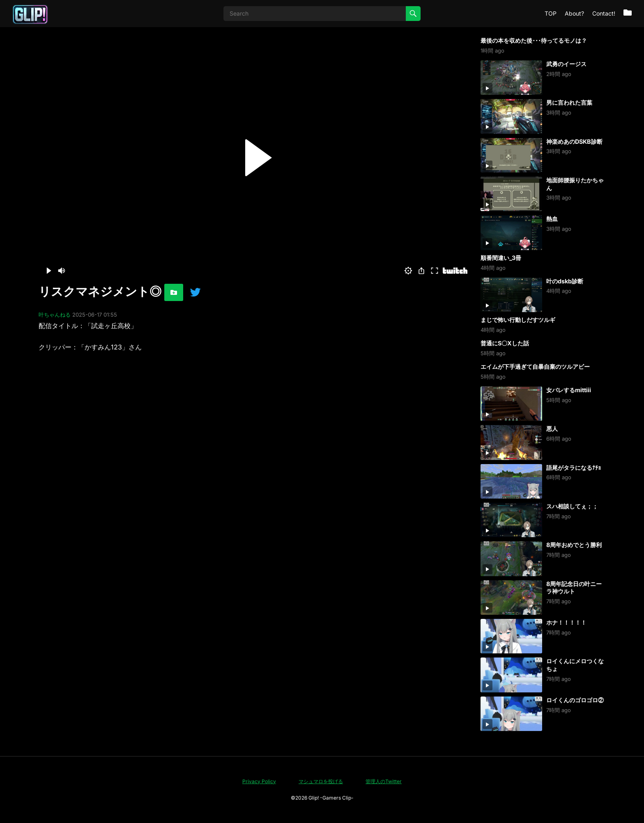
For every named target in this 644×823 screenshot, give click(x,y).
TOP (551, 13)
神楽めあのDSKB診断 (574, 141)
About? (574, 13)
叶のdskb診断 (565, 281)
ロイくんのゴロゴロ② (575, 700)
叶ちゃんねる (55, 315)
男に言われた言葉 (569, 102)
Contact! (604, 13)
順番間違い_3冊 (501, 258)
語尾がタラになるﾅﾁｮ (574, 468)
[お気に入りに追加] (174, 292)
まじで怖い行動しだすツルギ (518, 320)
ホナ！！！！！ (566, 622)
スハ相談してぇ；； (572, 506)
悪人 (552, 429)
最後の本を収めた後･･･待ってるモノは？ (534, 40)
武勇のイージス (566, 64)
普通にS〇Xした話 (505, 343)
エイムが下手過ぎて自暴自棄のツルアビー (535, 367)
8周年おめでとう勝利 (574, 545)
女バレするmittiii (569, 390)
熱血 (552, 219)
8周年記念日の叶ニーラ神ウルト (574, 588)
